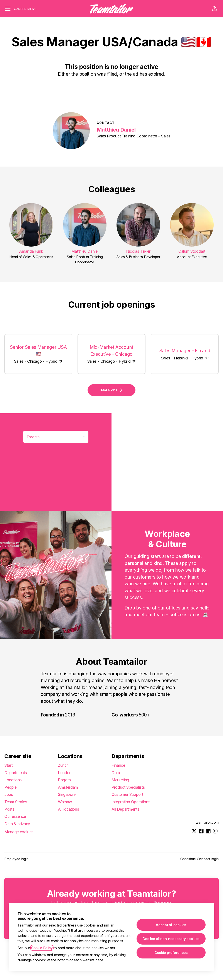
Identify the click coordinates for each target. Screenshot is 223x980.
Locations (13, 780)
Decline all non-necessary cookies (171, 939)
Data (116, 773)
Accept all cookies (171, 925)
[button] (214, 9)
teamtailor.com (207, 822)
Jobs (9, 794)
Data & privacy (17, 824)
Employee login (16, 859)
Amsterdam (68, 787)
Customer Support (127, 794)
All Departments (125, 809)
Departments (16, 773)
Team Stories (16, 802)
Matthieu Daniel (116, 130)
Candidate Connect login (199, 859)
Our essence (15, 816)
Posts (9, 809)
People (10, 787)
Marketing (120, 780)
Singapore (67, 794)
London (65, 773)
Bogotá (64, 780)
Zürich (63, 765)
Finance (118, 765)
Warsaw (65, 802)
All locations (68, 809)
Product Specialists (128, 787)
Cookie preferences (171, 953)
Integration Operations (131, 802)
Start (8, 765)
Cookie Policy (42, 948)
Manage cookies (19, 832)
